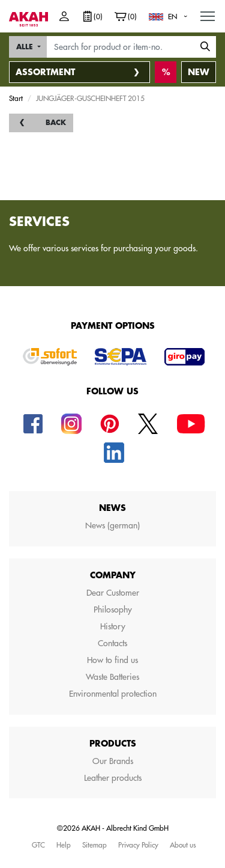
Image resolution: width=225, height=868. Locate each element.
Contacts (112, 643)
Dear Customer (113, 593)
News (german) (112, 525)
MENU (208, 13)
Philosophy (113, 610)
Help (64, 845)
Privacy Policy (138, 845)
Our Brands (113, 761)
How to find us (112, 660)
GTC (38, 845)
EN (172, 16)
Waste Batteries (112, 677)
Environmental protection (113, 694)
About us (183, 845)
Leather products (113, 778)
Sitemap (94, 845)
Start (16, 98)
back (56, 123)
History (113, 626)
